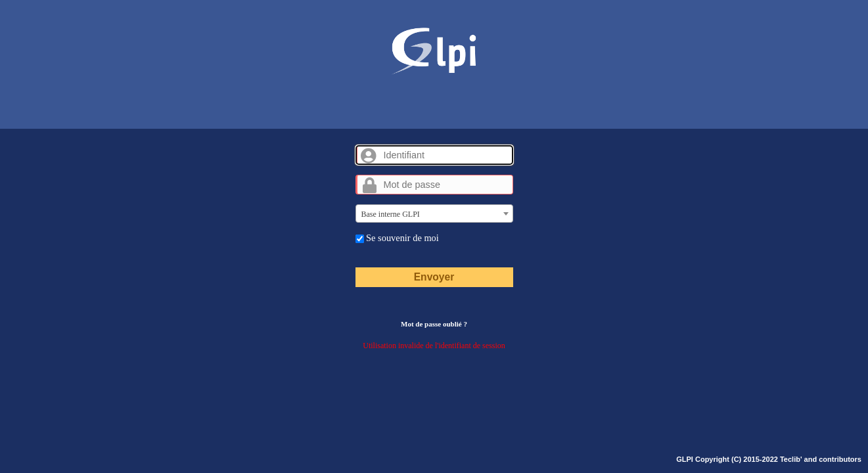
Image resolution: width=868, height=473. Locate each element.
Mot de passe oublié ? (434, 324)
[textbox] (434, 214)
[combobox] (434, 214)
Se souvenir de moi (397, 238)
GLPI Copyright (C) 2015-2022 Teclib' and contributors (769, 459)
